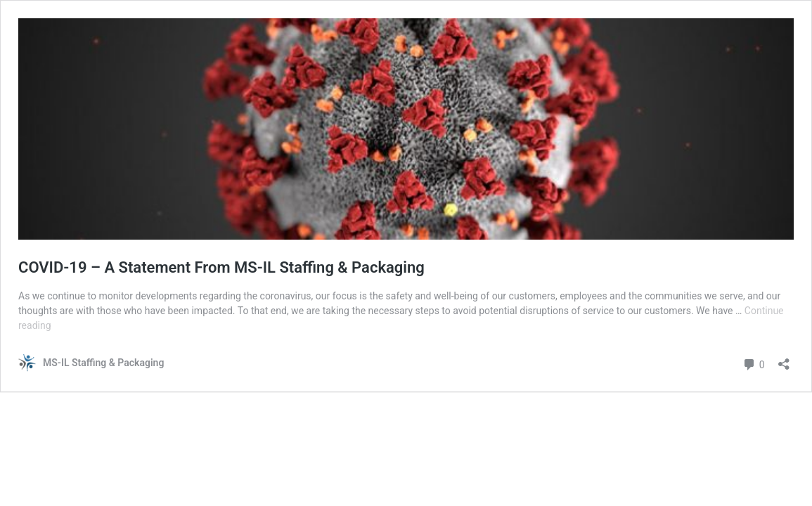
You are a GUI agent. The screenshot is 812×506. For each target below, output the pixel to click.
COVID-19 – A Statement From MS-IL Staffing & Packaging (221, 267)
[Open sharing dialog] (784, 359)
